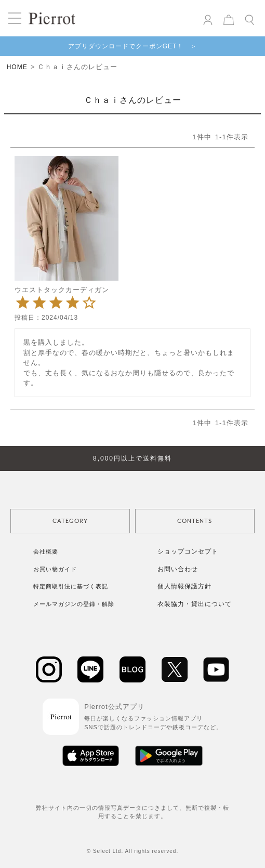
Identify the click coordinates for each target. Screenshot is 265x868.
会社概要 (46, 551)
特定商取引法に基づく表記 (71, 586)
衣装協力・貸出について (195, 604)
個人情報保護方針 (184, 586)
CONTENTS (195, 521)
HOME (17, 67)
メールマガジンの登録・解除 (74, 604)
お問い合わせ (178, 569)
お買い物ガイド (55, 569)
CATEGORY (70, 521)
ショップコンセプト (188, 551)
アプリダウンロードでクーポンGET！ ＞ (133, 46)
